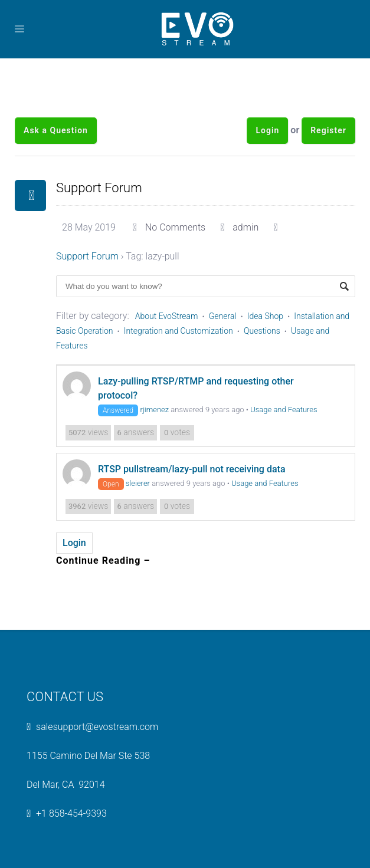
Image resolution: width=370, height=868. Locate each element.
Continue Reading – (103, 560)
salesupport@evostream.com (97, 727)
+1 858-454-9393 (71, 813)
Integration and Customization (179, 331)
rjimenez (154, 410)
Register (328, 130)
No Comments (175, 227)
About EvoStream (167, 316)
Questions (262, 331)
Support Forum (99, 188)
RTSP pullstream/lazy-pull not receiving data (192, 469)
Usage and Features (284, 410)
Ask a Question (56, 130)
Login (267, 130)
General (223, 316)
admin (245, 227)
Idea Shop (265, 316)
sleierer (138, 483)
